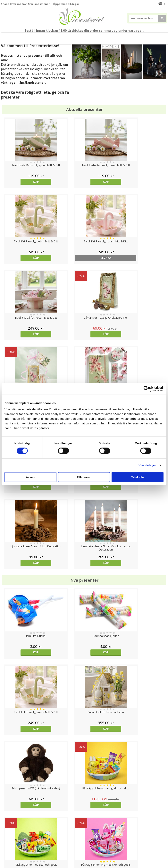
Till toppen (84, 811)
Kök (120, 37)
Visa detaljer (147, 465)
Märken (158, 37)
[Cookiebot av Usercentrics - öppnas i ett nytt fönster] (146, 389)
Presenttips (92, 37)
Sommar (56, 37)
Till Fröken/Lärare (38, 37)
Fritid (132, 37)
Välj (105, 666)
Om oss (6, 842)
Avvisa (30, 477)
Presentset (72, 37)
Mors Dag (18, 37)
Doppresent (9, 859)
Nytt (5, 37)
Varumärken (9, 830)
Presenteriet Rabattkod (16, 848)
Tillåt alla (138, 477)
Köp (22, 182)
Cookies (6, 824)
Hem (109, 37)
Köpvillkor (7, 836)
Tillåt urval (84, 477)
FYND (84, 46)
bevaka (146, 182)
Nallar (5, 854)
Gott (144, 37)
